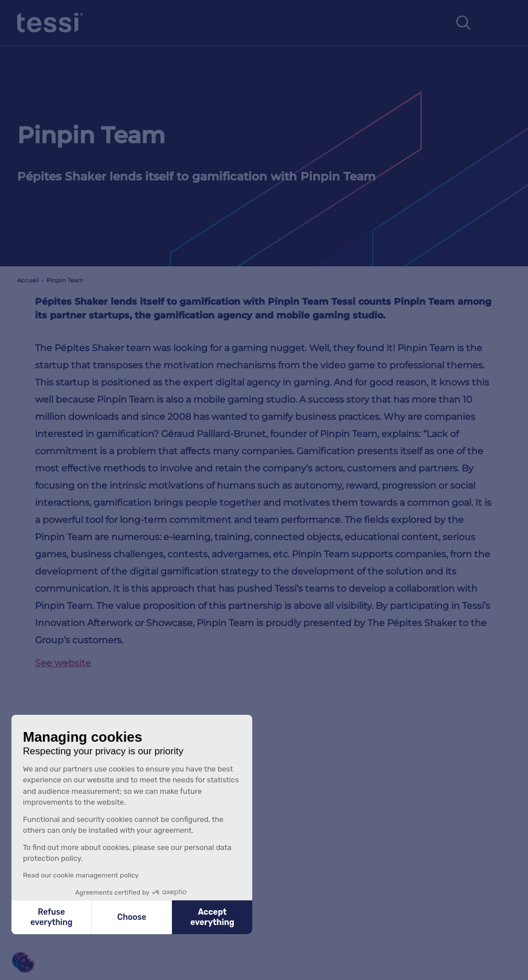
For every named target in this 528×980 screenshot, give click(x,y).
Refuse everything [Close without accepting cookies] (51, 917)
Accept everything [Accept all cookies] (212, 917)
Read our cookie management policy (81, 875)
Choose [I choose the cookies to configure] (132, 917)
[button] (23, 963)
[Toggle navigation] (499, 23)
